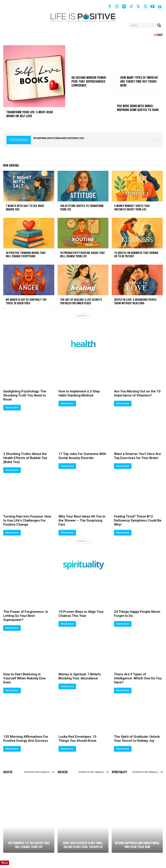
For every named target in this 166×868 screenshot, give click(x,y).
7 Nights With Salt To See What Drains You (28, 207)
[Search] (159, 25)
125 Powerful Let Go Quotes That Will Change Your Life (29, 843)
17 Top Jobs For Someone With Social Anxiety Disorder (82, 454)
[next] (157, 140)
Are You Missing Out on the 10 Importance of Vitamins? (137, 392)
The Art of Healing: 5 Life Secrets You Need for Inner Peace (82, 300)
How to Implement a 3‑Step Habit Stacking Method (79, 392)
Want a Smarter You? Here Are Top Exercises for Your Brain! (137, 454)
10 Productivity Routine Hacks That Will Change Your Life (82, 253)
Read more (12, 406)
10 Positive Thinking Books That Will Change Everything (27, 253)
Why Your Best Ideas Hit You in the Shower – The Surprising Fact (82, 519)
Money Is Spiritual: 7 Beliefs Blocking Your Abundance (80, 675)
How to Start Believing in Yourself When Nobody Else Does (24, 677)
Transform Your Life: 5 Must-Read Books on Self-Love (34, 114)
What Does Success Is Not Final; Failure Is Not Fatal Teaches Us (83, 843)
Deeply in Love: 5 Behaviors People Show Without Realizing (134, 300)
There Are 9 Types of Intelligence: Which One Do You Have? (138, 677)
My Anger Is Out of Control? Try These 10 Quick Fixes (29, 300)
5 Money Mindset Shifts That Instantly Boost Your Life (131, 207)
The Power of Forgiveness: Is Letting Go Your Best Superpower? (26, 614)
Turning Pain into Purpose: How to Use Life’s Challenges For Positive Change (27, 519)
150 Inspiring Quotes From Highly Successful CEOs (59, 137)
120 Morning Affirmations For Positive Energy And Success (26, 737)
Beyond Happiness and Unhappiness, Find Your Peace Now (137, 843)
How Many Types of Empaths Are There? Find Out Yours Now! (139, 81)
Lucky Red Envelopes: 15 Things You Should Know (77, 737)
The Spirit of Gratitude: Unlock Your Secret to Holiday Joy (137, 737)
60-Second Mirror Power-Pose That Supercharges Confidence (89, 81)
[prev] (152, 140)
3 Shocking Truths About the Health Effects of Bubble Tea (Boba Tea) (25, 456)
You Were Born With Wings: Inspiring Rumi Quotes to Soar (138, 107)
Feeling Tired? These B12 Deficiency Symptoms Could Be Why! (138, 519)
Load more (83, 314)
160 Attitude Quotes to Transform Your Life (81, 207)
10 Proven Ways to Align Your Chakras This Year (81, 612)
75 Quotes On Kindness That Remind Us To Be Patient (137, 253)
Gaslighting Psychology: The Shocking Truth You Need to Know (25, 394)
